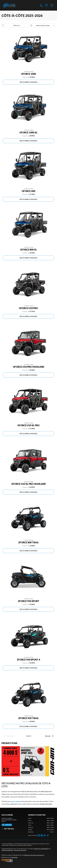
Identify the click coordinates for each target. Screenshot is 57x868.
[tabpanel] (41, 825)
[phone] (41, 5)
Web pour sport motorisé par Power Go (34, 855)
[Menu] (52, 5)
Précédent (9, 736)
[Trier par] (43, 25)
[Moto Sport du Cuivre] (9, 5)
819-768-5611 (8, 829)
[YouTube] (45, 835)
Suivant (49, 736)
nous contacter (17, 801)
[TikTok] (48, 835)
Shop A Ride (14, 857)
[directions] (46, 5)
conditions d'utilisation (7, 850)
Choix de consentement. (20, 850)
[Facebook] (39, 835)
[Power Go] (23, 860)
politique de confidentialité (41, 849)
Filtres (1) (11, 25)
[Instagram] (42, 835)
